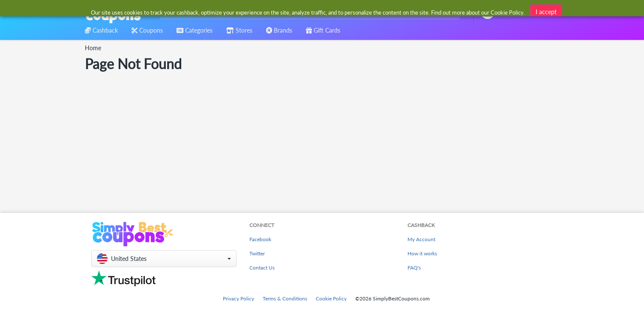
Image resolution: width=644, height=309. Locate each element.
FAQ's (414, 268)
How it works (422, 253)
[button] (164, 259)
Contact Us (262, 268)
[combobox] (308, 12)
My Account (421, 239)
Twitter (257, 253)
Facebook (260, 239)
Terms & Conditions (285, 298)
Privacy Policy (238, 298)
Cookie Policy (331, 298)
